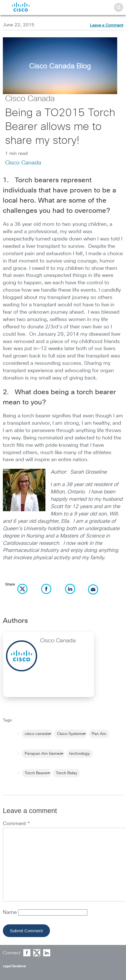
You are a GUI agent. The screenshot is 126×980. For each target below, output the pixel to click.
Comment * (16, 824)
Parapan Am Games (43, 754)
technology (79, 754)
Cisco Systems (71, 734)
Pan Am (99, 734)
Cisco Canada (30, 99)
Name (10, 912)
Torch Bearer (36, 773)
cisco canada (37, 734)
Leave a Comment (107, 25)
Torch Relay (67, 773)
